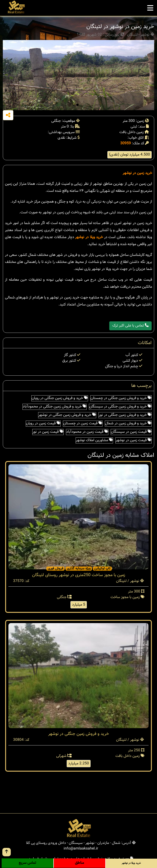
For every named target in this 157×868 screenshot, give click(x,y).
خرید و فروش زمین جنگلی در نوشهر (67, 415)
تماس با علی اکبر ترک (130, 326)
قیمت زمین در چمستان (83, 423)
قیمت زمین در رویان (43, 423)
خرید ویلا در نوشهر (89, 237)
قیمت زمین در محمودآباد (87, 432)
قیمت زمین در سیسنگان (131, 432)
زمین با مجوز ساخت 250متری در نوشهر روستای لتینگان (79, 575)
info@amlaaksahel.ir (81, 849)
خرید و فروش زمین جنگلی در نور (125, 415)
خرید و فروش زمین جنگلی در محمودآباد (55, 407)
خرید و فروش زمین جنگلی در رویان (60, 398)
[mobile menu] (150, 7)
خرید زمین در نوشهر (137, 173)
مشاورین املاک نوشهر (94, 440)
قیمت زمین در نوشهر (133, 440)
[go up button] (7, 852)
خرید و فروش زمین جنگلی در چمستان (121, 398)
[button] (77, 105)
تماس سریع (27, 863)
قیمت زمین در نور (48, 432)
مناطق (79, 863)
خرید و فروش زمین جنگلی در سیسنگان (120, 407)
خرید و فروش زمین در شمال (128, 423)
